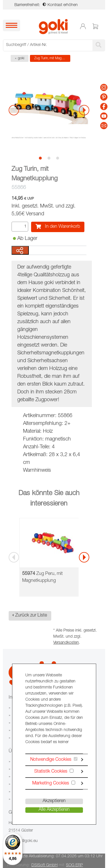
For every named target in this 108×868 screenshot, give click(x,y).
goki (21, 58)
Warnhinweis (37, 471)
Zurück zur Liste (31, 616)
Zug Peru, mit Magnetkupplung (42, 578)
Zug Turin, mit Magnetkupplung (52, 58)
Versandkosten (66, 643)
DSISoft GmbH (44, 865)
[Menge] (20, 227)
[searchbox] (49, 45)
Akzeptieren (54, 801)
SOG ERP (74, 865)
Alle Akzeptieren (54, 810)
